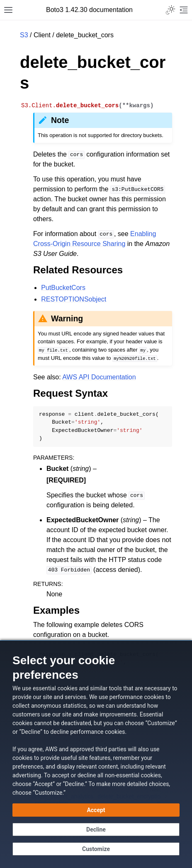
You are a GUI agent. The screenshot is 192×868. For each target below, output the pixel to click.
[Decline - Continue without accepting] (96, 829)
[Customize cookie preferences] (96, 849)
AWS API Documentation (99, 377)
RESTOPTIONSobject (74, 299)
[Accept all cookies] (96, 810)
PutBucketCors (63, 288)
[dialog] (96, 754)
